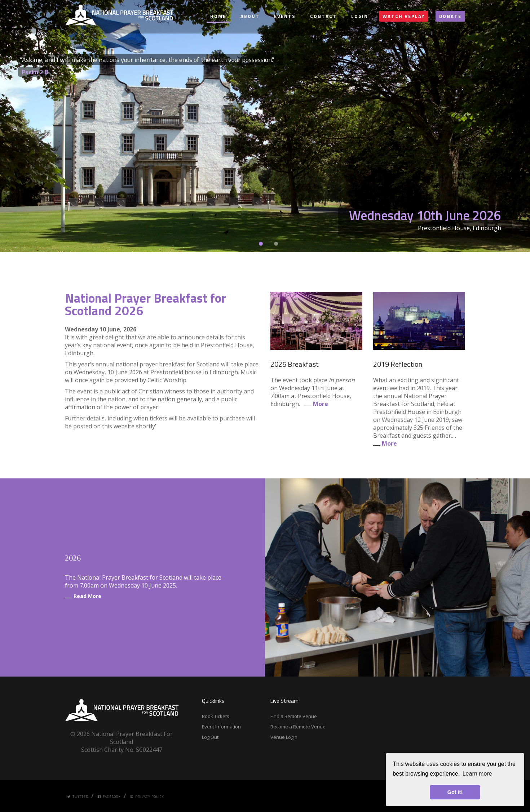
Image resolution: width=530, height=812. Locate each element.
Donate (450, 16)
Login (360, 16)
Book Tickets (216, 716)
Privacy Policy (147, 797)
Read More (83, 596)
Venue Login (284, 737)
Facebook (109, 797)
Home (218, 16)
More (315, 404)
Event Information (221, 727)
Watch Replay (404, 16)
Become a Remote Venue (298, 727)
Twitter (78, 797)
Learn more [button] (477, 774)
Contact (323, 16)
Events (285, 16)
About (250, 16)
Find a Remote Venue (294, 716)
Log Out (210, 737)
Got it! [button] (455, 792)
